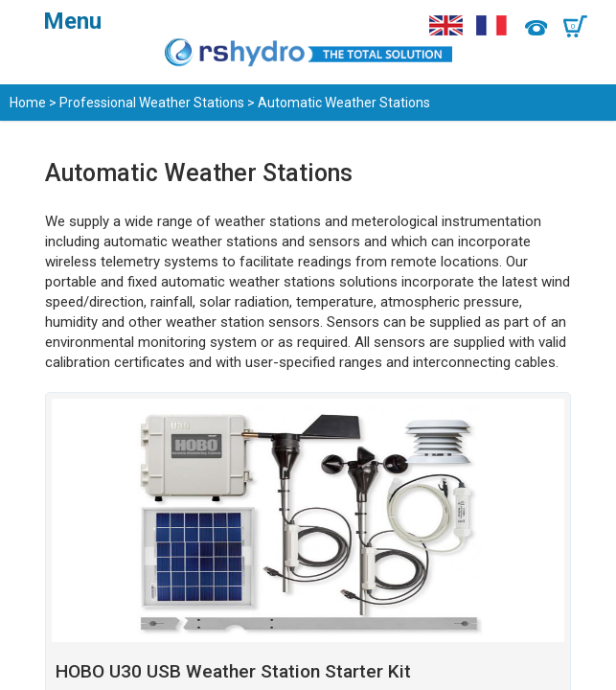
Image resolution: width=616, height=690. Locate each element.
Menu (72, 21)
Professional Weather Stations (152, 103)
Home (28, 103)
